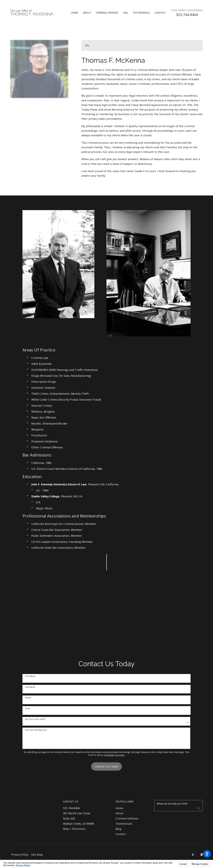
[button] (207, 854)
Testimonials (124, 824)
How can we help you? (36, 730)
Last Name (30, 687)
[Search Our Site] (199, 809)
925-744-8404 (187, 15)
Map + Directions (74, 829)
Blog (118, 829)
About (119, 813)
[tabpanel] (142, 117)
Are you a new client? (35, 719)
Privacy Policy (20, 854)
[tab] (87, 45)
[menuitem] (77, 13)
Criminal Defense (127, 818)
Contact (121, 834)
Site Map (37, 854)
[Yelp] (193, 855)
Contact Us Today (107, 767)
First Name (30, 676)
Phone (28, 698)
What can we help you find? (172, 804)
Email (28, 708)
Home (119, 808)
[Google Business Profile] (202, 855)
